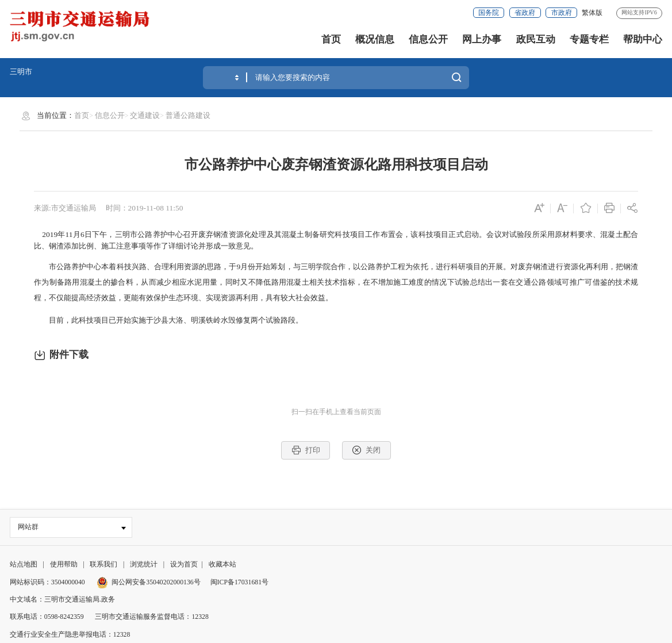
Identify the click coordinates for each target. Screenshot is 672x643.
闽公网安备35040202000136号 (149, 582)
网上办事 (482, 39)
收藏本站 (222, 565)
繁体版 (592, 13)
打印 (306, 450)
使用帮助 (64, 565)
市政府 (562, 13)
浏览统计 (144, 565)
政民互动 (536, 39)
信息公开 (428, 39)
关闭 (366, 450)
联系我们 (103, 565)
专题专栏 (589, 39)
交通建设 (145, 115)
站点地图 (24, 565)
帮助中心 (643, 39)
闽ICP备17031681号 (239, 582)
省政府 (525, 13)
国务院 (489, 13)
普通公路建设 (188, 115)
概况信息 (375, 39)
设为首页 (184, 565)
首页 (331, 39)
